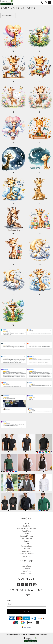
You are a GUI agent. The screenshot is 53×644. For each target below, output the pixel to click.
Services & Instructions (27, 554)
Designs (27, 534)
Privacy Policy (27, 556)
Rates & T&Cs (26, 531)
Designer (27, 549)
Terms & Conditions (26, 574)
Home (27, 523)
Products (26, 526)
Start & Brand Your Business (27, 529)
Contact (27, 541)
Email (9, 600)
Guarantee (26, 569)
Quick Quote (26, 551)
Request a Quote (26, 546)
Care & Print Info (27, 539)
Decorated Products (26, 536)
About (27, 544)
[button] (46, 3)
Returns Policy (26, 566)
